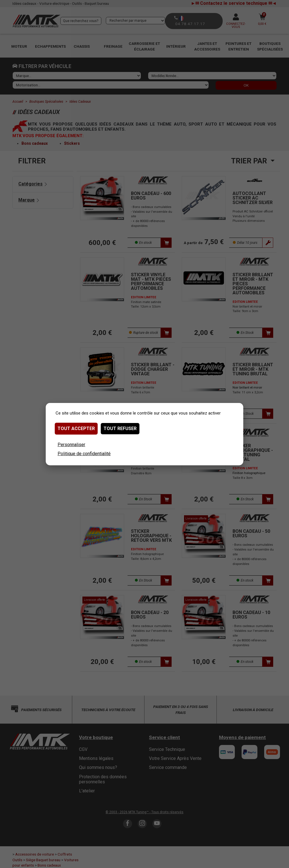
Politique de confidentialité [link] (84, 454)
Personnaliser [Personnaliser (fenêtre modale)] (71, 445)
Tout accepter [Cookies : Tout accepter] (76, 428)
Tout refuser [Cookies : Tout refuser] (120, 428)
